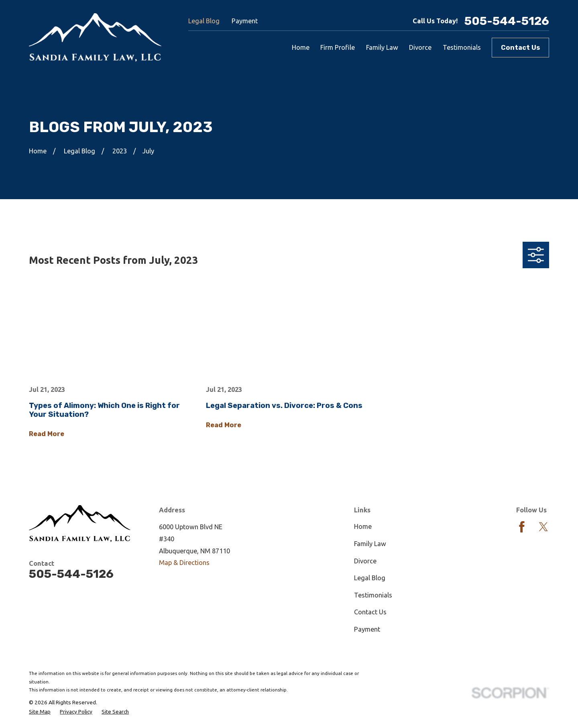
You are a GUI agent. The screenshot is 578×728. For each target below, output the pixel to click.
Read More (47, 434)
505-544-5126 (507, 21)
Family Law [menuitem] (382, 47)
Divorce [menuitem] (420, 47)
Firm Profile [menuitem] (338, 47)
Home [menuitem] (301, 47)
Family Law (370, 544)
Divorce (365, 561)
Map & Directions (184, 563)
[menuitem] (40, 712)
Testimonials (373, 595)
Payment (245, 21)
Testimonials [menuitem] (462, 47)
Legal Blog (204, 21)
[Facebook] (522, 527)
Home (363, 526)
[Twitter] (543, 527)
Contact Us (520, 48)
